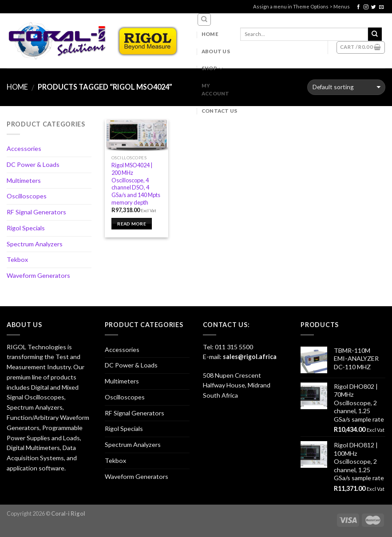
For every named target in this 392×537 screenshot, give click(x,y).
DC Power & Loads (33, 164)
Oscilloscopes (27, 196)
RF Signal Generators (36, 212)
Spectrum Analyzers (35, 244)
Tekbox (17, 259)
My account (216, 89)
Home (210, 34)
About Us (216, 51)
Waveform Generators (38, 275)
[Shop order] (346, 87)
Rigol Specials (26, 228)
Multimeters (24, 180)
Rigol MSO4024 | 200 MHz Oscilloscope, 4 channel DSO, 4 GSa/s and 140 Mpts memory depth (136, 184)
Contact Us (219, 111)
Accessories (24, 148)
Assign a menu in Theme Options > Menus (301, 6)
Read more (132, 224)
